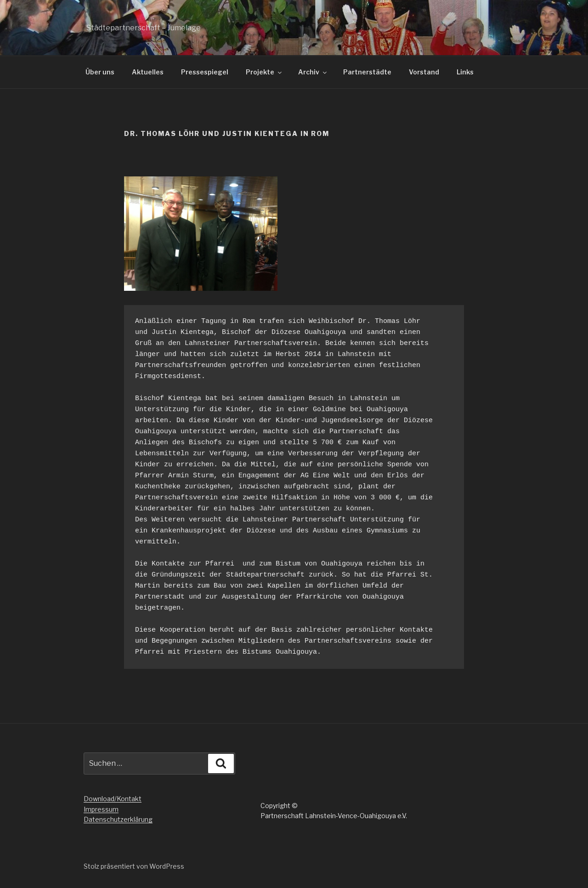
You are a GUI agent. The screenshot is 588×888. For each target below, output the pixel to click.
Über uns (100, 72)
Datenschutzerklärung (118, 819)
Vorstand (424, 72)
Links (465, 72)
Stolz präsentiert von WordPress (134, 866)
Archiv (313, 72)
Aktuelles (148, 72)
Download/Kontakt (113, 799)
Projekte (264, 72)
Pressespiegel (205, 72)
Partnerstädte (367, 72)
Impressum (101, 809)
